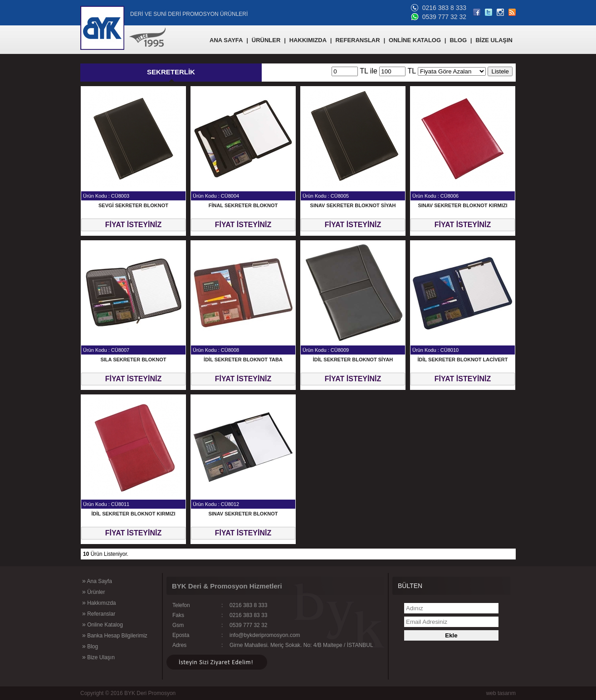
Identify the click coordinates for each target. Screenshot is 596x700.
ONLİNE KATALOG (415, 40)
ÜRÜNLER (266, 40)
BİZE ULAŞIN (494, 40)
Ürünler (93, 592)
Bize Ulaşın (98, 657)
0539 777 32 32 (444, 17)
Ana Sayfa (97, 581)
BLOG (458, 40)
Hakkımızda (99, 603)
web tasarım (501, 693)
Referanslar (99, 613)
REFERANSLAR (357, 40)
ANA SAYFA (226, 40)
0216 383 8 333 (444, 8)
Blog (90, 646)
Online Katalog (103, 624)
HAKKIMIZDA (308, 40)
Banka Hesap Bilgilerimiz (115, 635)
